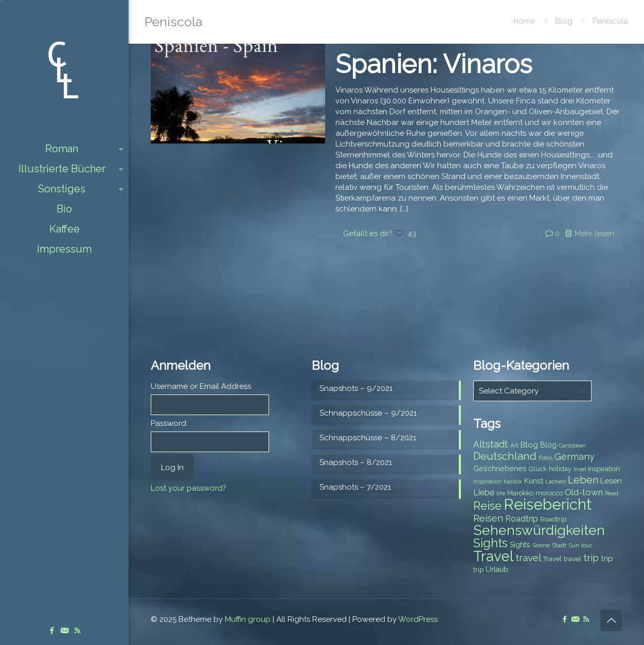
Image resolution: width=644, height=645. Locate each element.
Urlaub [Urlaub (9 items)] (497, 569)
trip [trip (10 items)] (607, 559)
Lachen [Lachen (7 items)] (556, 481)
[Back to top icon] (611, 620)
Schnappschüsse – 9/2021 (368, 413)
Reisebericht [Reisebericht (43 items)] (548, 504)
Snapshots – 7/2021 (355, 487)
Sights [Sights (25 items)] (490, 543)
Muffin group (248, 619)
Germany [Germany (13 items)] (575, 456)
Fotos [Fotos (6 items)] (545, 458)
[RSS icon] (77, 631)
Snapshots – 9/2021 (356, 388)
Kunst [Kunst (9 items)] (534, 481)
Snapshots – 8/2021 (356, 462)
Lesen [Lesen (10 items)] (611, 481)
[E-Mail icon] (65, 631)
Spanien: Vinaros (434, 64)
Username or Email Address (201, 386)
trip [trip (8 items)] (478, 570)
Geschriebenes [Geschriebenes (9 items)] (500, 469)
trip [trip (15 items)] (591, 558)
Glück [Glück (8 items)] (538, 469)
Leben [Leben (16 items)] (583, 480)
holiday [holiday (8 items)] (560, 469)
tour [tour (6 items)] (587, 545)
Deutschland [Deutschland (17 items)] (505, 456)
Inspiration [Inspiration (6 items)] (487, 481)
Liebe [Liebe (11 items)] (484, 492)
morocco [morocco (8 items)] (549, 493)
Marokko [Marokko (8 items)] (520, 493)
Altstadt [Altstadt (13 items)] (491, 444)
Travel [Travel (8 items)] (552, 559)
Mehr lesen (594, 234)
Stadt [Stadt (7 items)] (559, 545)
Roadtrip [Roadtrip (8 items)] (553, 519)
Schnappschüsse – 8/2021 (368, 438)
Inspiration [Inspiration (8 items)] (604, 469)
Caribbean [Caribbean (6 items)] (572, 445)
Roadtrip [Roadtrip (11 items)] (522, 519)
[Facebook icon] (52, 631)
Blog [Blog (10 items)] (529, 445)
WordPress (418, 619)
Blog (564, 21)
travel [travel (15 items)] (528, 558)
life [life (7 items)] (501, 493)
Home (524, 21)
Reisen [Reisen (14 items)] (488, 518)
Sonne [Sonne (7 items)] (541, 545)
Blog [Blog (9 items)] (548, 445)
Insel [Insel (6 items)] (580, 469)
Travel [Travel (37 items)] (493, 556)
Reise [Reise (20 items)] (487, 506)
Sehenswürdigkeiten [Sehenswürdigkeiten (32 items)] (539, 530)
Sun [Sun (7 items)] (574, 545)
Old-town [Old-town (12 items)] (584, 492)
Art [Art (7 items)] (514, 445)
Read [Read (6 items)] (612, 493)
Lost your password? (189, 488)
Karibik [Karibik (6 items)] (513, 481)
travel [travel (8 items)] (573, 559)
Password (168, 423)
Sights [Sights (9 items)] (520, 545)
